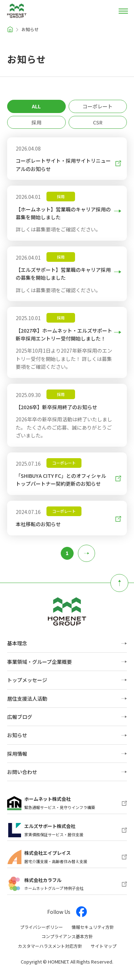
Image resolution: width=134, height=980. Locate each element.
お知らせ (17, 735)
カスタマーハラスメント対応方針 (50, 946)
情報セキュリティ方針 (93, 927)
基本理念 (17, 643)
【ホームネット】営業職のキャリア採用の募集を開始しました (63, 213)
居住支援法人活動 (27, 699)
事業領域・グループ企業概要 (39, 662)
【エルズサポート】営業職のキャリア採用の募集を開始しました (63, 273)
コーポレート (98, 106)
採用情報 (17, 754)
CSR (98, 122)
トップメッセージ (27, 680)
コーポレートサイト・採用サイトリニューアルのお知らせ (63, 165)
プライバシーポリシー (41, 927)
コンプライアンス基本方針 (67, 936)
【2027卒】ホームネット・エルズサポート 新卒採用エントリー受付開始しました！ (64, 334)
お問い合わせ (22, 772)
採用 (36, 122)
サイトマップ (104, 946)
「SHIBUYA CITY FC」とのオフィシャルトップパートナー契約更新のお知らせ (64, 479)
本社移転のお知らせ (64, 524)
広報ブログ (20, 717)
